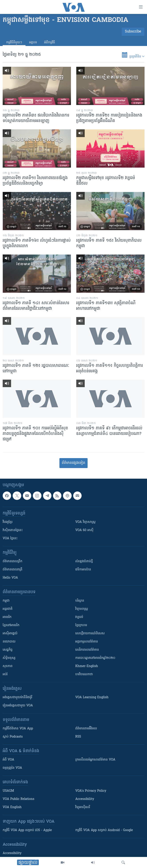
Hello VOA (10, 578)
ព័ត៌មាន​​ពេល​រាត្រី (13, 570)
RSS (78, 737)
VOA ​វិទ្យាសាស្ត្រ (85, 522)
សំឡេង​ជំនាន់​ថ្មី (84, 561)
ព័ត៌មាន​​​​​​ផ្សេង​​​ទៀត (73, 463)
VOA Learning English (92, 697)
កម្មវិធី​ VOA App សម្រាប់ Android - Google (104, 830)
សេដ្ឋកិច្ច (8, 650)
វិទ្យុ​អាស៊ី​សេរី (83, 807)
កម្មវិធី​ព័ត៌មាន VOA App (18, 729)
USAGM (8, 791)
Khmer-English (87, 666)
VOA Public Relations (19, 799)
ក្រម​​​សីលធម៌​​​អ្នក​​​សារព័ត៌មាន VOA (95, 760)
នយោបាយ (9, 642)
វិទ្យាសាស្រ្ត (82, 609)
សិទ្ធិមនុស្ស (9, 658)
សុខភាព (8, 666)
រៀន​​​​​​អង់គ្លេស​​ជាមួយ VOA (18, 706)
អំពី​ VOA (8, 760)
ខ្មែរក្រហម (81, 625)
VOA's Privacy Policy (91, 791)
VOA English (12, 807)
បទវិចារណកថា (84, 674)
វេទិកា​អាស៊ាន (83, 570)
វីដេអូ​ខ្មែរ (8, 522)
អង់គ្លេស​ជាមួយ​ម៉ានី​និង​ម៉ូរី (17, 697)
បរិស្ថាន (80, 601)
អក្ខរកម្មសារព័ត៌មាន (87, 642)
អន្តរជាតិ (8, 609)
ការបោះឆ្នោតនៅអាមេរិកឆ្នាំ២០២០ (95, 658)
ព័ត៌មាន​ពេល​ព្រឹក (13, 561)
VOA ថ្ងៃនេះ (10, 538)
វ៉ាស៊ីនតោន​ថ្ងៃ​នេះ (13, 530)
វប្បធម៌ (79, 617)
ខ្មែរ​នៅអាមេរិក (11, 625)
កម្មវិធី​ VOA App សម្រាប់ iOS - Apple (27, 830)
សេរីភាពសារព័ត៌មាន (87, 650)
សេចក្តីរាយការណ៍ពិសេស (90, 634)
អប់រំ (5, 674)
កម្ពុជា (6, 601)
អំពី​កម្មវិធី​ (50, 43)
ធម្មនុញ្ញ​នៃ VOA (12, 768)
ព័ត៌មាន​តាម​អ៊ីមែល (86, 729)
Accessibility (85, 799)
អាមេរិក (7, 617)
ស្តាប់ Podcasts (13, 737)
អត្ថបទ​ (33, 43)
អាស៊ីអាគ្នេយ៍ (10, 634)
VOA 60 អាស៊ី (84, 530)
